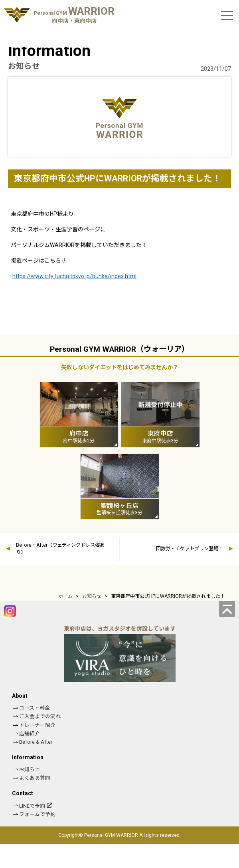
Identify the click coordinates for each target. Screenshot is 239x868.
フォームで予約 (37, 814)
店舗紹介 (30, 734)
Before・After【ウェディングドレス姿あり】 (60, 549)
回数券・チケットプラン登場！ (190, 549)
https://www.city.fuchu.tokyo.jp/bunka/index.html (74, 276)
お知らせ (30, 769)
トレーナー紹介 (37, 725)
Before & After (36, 742)
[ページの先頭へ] (227, 609)
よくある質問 (35, 778)
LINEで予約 (32, 806)
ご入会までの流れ (40, 716)
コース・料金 (35, 708)
